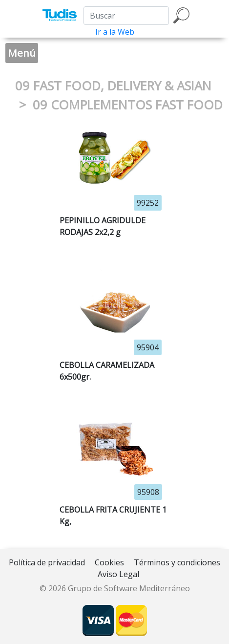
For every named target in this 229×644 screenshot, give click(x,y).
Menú (22, 53)
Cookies (109, 562)
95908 (148, 492)
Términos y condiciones (177, 562)
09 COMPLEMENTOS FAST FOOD (128, 105)
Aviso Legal (118, 574)
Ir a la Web (115, 32)
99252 (148, 203)
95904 (148, 347)
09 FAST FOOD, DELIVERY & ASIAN (113, 86)
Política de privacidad (47, 562)
